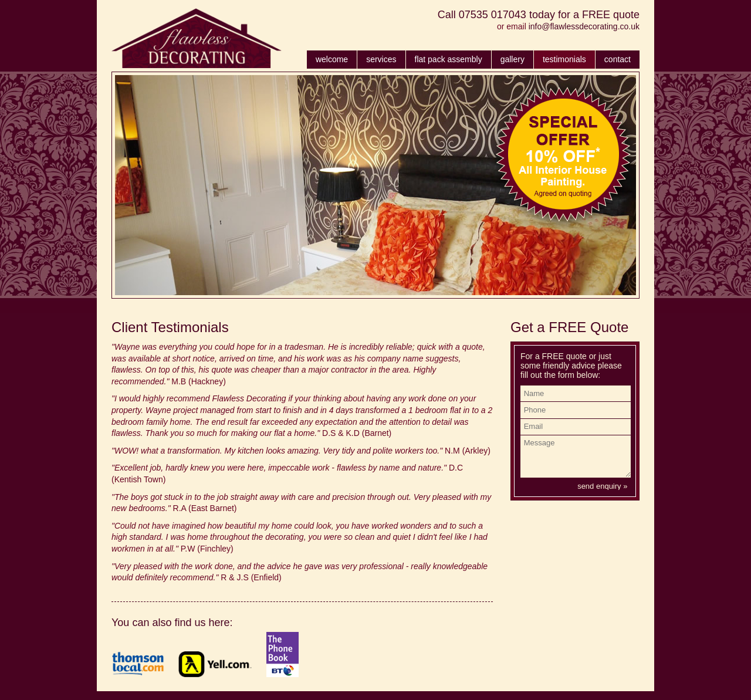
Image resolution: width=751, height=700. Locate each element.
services (381, 59)
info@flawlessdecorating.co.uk (584, 26)
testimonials (564, 59)
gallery (512, 59)
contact (618, 59)
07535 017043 (493, 15)
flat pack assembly (449, 59)
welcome (332, 59)
